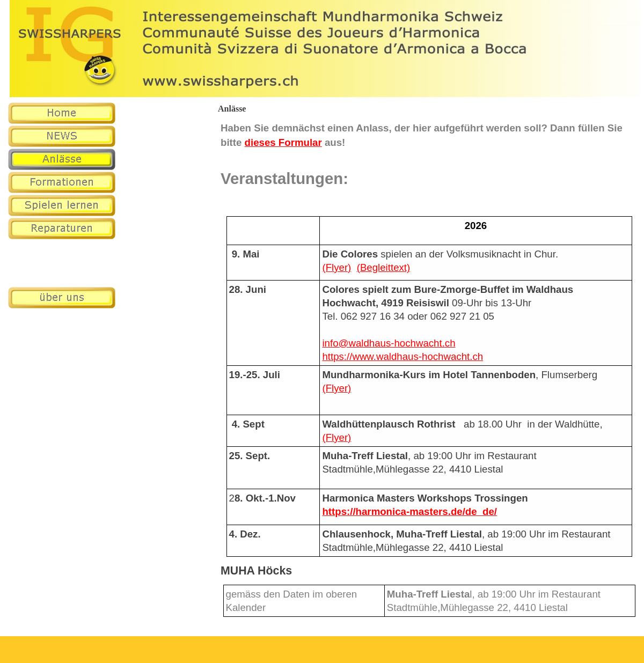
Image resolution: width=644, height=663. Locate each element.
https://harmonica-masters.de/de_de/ (409, 511)
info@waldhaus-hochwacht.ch (389, 343)
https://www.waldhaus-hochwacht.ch (402, 356)
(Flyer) (336, 267)
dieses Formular (283, 142)
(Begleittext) (384, 267)
